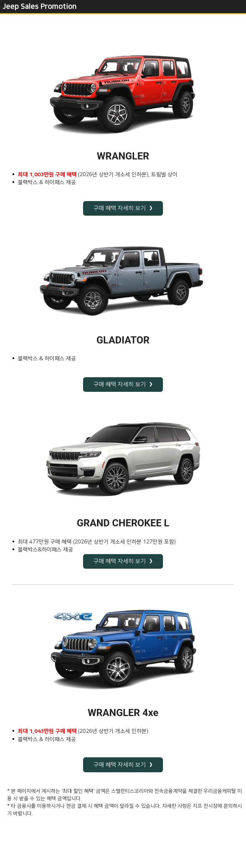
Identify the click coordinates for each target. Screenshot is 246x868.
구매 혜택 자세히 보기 (120, 208)
